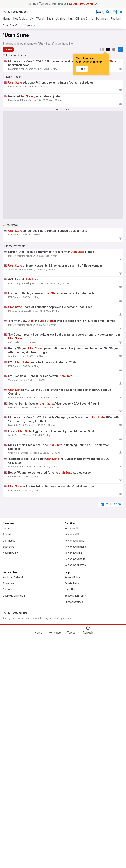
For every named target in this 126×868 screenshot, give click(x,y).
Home (7, 19)
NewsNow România (76, 547)
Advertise (8, 583)
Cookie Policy (72, 583)
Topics (71, 633)
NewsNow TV (10, 553)
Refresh (88, 633)
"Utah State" (10, 25)
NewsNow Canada (75, 559)
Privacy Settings (74, 602)
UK (32, 19)
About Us (8, 535)
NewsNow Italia (73, 553)
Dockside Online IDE (14, 596)
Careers (7, 590)
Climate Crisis (84, 19)
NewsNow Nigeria (74, 541)
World (40, 19)
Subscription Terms (76, 596)
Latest (8, 49)
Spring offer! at (61, 4)
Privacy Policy (72, 577)
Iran (70, 19)
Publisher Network (13, 577)
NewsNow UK (72, 528)
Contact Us (9, 541)
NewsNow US (72, 535)
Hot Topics (20, 19)
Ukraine (60, 19)
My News (55, 633)
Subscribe (9, 547)
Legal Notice (71, 590)
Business (102, 19)
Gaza (50, 19)
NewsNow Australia (76, 565)
